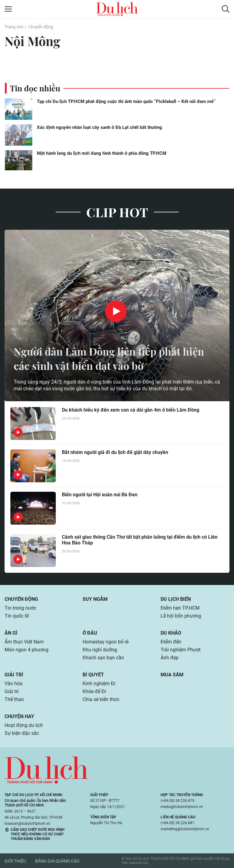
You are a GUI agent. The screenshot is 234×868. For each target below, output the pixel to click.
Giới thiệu (15, 861)
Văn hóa (14, 684)
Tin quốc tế (17, 616)
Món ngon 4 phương (27, 650)
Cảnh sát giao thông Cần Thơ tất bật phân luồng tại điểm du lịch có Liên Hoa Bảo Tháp (140, 540)
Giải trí (14, 675)
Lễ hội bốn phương (181, 616)
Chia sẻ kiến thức (101, 699)
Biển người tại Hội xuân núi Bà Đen (100, 495)
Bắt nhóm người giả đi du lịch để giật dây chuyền (115, 452)
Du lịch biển (176, 599)
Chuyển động (41, 27)
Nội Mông (33, 41)
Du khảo (171, 633)
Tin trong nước (20, 608)
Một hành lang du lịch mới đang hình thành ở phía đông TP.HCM (102, 153)
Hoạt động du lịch (24, 725)
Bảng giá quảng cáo (57, 861)
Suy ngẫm (95, 599)
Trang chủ (14, 27)
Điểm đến (171, 642)
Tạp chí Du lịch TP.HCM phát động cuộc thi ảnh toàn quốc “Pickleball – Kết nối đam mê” (126, 101)
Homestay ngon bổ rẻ (106, 642)
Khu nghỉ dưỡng (100, 650)
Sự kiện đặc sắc (22, 733)
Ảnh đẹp (170, 658)
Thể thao (14, 699)
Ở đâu (90, 633)
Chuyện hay (19, 716)
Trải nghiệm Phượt (181, 650)
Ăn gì (11, 633)
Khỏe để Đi (94, 691)
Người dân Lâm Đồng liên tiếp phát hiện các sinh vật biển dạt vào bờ (114, 358)
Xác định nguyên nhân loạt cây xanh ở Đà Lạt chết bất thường (99, 127)
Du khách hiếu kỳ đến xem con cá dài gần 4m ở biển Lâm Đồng (131, 410)
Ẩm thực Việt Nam (24, 642)
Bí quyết (93, 675)
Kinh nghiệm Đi (99, 684)
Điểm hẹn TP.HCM (180, 608)
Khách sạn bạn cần (103, 658)
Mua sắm (172, 675)
